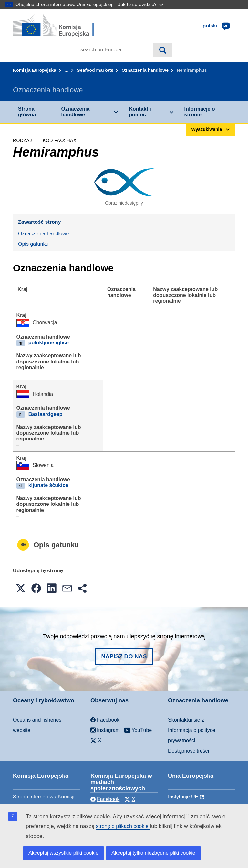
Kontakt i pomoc (140, 112)
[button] (21, 588)
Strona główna (27, 112)
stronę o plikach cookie (123, 826)
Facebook (105, 799)
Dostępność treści (188, 751)
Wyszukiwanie (163, 50)
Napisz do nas (124, 656)
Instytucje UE (183, 797)
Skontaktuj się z (186, 720)
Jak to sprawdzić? (140, 4)
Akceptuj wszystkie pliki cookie (63, 853)
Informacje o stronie (200, 112)
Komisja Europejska (35, 70)
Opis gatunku (33, 244)
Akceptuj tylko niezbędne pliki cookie (153, 853)
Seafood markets (95, 70)
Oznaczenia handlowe (145, 70)
